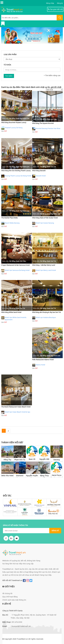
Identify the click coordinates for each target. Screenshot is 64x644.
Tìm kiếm (9, 76)
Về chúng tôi (7, 593)
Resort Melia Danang (10, 223)
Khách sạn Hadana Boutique (44, 318)
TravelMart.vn (22, 639)
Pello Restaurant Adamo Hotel (43, 360)
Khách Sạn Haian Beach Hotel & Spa (16, 412)
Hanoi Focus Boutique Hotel (57, 476)
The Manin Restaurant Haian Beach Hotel (16, 407)
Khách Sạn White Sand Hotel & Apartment (14, 318)
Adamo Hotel (39, 365)
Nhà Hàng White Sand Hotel (11, 312)
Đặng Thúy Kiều (44, 476)
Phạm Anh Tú (20, 460)
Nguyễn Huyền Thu (32, 476)
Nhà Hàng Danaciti (39, 171)
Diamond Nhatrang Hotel (20, 476)
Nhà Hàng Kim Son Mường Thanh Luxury (16, 171)
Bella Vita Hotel (7, 476)
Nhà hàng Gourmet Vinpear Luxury (14, 122)
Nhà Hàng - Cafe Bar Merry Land (44, 265)
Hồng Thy (7, 460)
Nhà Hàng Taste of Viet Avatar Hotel (45, 218)
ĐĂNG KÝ (55, 531)
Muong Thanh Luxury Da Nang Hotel (16, 176)
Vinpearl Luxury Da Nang (12, 128)
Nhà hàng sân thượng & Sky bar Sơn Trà (46, 312)
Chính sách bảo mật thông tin (14, 600)
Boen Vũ (32, 459)
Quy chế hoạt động (10, 597)
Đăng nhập (50, 3)
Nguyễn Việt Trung (44, 459)
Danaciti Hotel (39, 176)
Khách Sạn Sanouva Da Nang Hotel (15, 271)
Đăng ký (60, 3)
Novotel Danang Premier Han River (46, 129)
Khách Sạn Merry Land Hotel (44, 271)
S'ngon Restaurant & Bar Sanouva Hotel (15, 265)
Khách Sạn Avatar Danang (43, 223)
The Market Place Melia (9, 218)
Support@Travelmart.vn (21, 626)
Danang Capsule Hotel (57, 460)
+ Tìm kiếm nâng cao (52, 75)
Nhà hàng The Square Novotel (43, 123)
